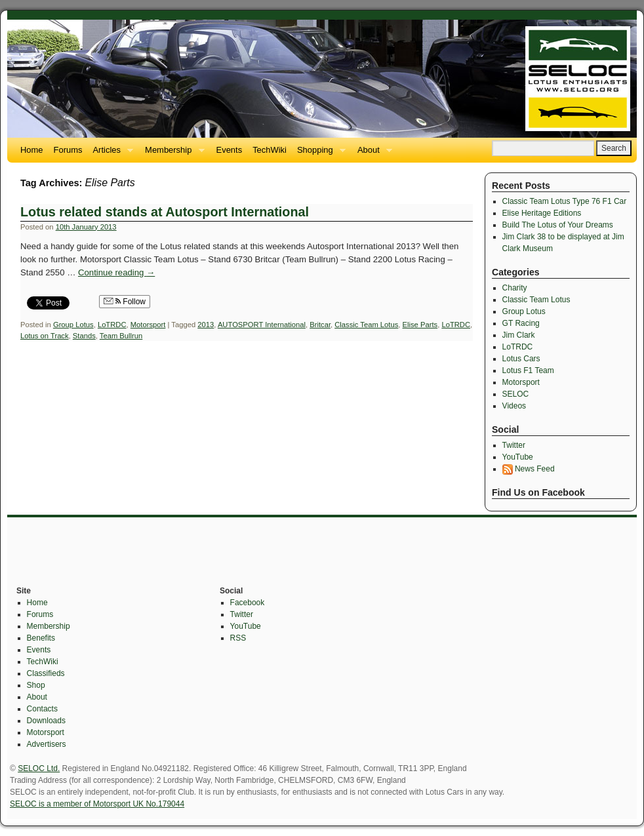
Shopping (319, 154)
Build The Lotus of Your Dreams (558, 225)
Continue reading (116, 272)
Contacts (42, 709)
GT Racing (521, 323)
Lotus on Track (45, 336)
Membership (172, 154)
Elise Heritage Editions (542, 213)
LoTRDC (112, 325)
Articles (110, 154)
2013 (206, 325)
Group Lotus (73, 325)
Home (32, 150)
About (372, 154)
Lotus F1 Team (528, 370)
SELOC (516, 394)
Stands (84, 336)
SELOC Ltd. (39, 768)
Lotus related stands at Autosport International (165, 212)
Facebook (248, 603)
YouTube (518, 457)
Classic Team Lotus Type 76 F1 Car (565, 201)
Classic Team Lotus (366, 325)
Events (230, 150)
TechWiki (270, 150)
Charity (515, 288)
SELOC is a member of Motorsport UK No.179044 (97, 804)
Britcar (320, 325)
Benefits (41, 638)
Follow (125, 302)
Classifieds (46, 673)
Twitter (514, 445)
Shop (36, 685)
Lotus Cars (521, 359)
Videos (514, 406)
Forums (68, 150)
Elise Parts (420, 325)
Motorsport (148, 325)
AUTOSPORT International (262, 325)
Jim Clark (519, 335)
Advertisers (47, 744)
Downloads (46, 721)
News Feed (529, 469)
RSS (238, 638)
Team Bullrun (121, 336)
